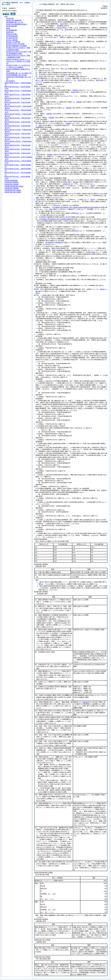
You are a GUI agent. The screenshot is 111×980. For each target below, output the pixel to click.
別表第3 (69, 108)
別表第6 (51, 118)
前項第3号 (59, 242)
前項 (62, 24)
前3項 (73, 92)
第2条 (102, 289)
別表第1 (75, 90)
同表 (40, 125)
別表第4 (85, 702)
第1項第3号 (49, 242)
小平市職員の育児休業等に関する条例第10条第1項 (76, 207)
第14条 (38, 291)
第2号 (41, 582)
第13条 (76, 182)
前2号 (41, 77)
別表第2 (79, 102)
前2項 (59, 28)
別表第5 (49, 114)
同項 (97, 80)
